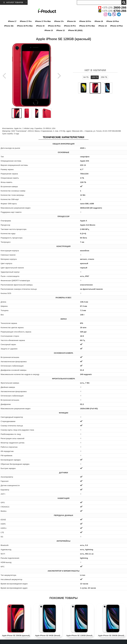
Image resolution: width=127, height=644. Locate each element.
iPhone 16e (9, 26)
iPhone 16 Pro (85, 21)
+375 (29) (112, 8)
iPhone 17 (12, 21)
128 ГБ (95, 77)
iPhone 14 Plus (116, 26)
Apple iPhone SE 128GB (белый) (79, 636)
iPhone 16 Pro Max (25, 26)
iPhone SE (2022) (75, 30)
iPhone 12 (60, 30)
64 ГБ (86, 77)
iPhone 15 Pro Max (87, 26)
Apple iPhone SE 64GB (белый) (48, 636)
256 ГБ (104, 77)
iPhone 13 (49, 30)
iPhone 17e (59, 21)
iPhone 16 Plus (113, 21)
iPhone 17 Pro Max (43, 21)
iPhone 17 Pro (26, 21)
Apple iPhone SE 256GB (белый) (111, 636)
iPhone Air (71, 21)
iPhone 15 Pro (70, 26)
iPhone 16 (99, 21)
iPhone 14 (103, 26)
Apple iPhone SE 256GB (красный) (16, 636)
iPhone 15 (40, 26)
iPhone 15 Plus (54, 26)
